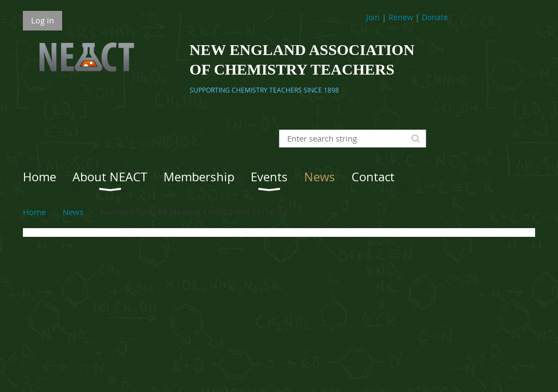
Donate (435, 17)
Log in (43, 20)
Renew (401, 17)
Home (34, 212)
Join (373, 17)
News (73, 212)
